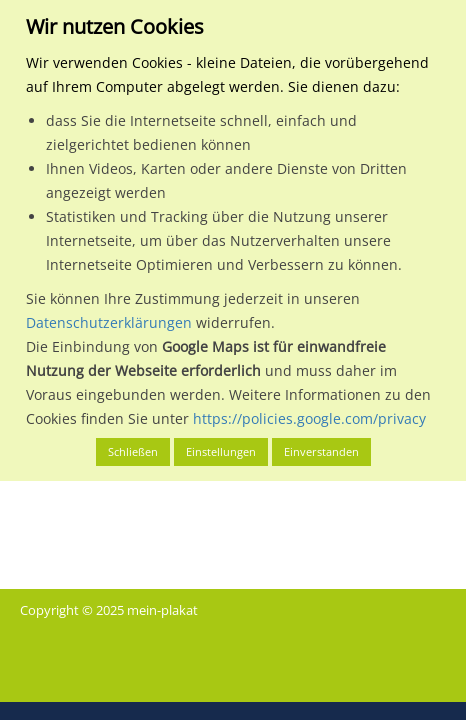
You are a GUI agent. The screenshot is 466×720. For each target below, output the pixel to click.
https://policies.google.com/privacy (309, 418)
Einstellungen (221, 451)
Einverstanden (321, 451)
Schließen (133, 451)
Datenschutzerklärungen (109, 322)
